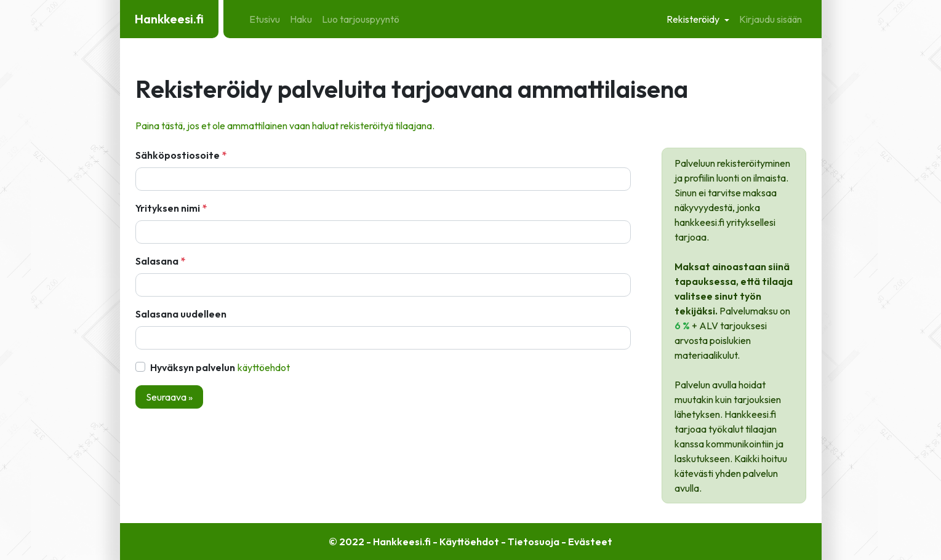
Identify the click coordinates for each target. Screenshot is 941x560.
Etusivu (265, 19)
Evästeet (590, 542)
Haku (301, 19)
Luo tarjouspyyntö (361, 19)
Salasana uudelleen (181, 314)
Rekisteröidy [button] (694, 19)
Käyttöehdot (264, 367)
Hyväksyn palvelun (220, 367)
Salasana (157, 261)
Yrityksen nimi (168, 208)
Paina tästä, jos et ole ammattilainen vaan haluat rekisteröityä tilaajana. (285, 126)
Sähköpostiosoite (178, 155)
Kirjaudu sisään (771, 19)
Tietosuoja (534, 542)
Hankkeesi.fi (169, 19)
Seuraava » (169, 397)
